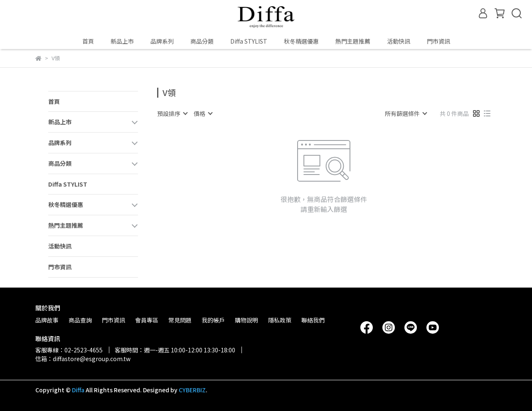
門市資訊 (438, 41)
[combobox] (172, 113)
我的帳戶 (213, 320)
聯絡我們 (313, 320)
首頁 (88, 41)
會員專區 (147, 320)
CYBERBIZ (192, 390)
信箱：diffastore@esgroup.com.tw (83, 359)
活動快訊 (399, 41)
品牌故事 (47, 320)
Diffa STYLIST (249, 41)
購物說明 (246, 320)
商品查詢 (80, 320)
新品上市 (122, 41)
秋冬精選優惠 (301, 41)
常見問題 (180, 320)
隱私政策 (280, 320)
